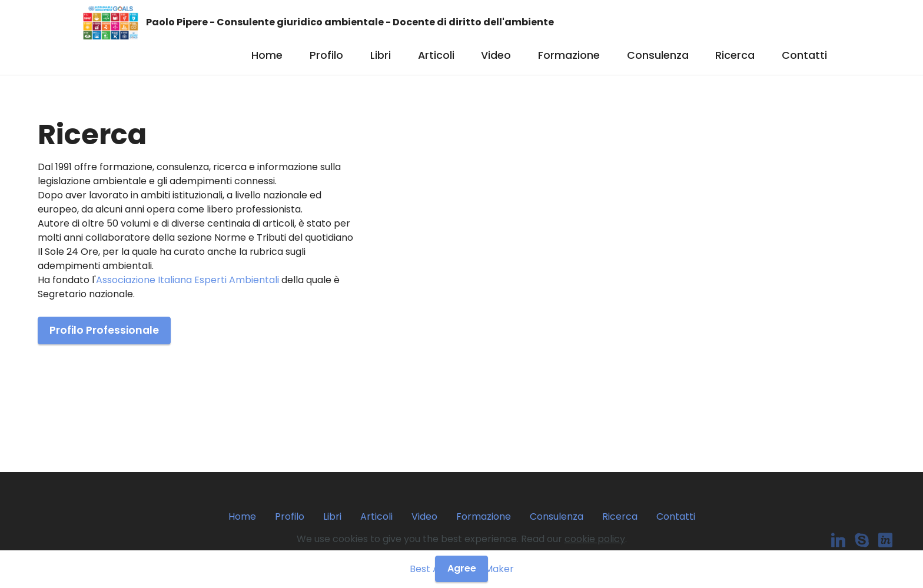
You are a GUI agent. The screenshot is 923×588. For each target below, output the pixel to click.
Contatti (804, 55)
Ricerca (735, 55)
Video (496, 55)
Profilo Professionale (104, 330)
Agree (462, 568)
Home (267, 55)
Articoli (436, 55)
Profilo (326, 55)
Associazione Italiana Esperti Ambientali (187, 280)
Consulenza (658, 55)
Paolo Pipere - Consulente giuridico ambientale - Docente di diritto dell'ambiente (350, 22)
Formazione (569, 55)
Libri (381, 55)
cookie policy (595, 539)
